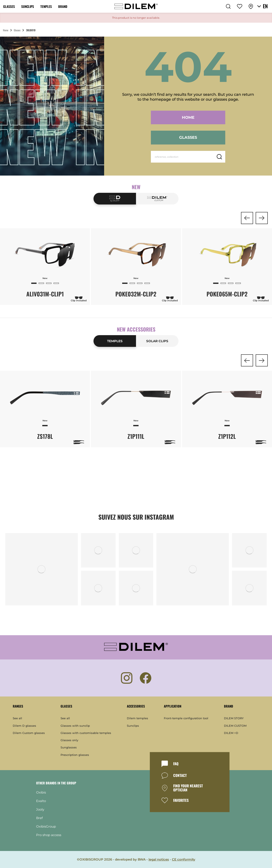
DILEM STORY (234, 718)
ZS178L (45, 436)
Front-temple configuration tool (186, 718)
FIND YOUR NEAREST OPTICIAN (188, 788)
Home (188, 117)
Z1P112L (227, 436)
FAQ (176, 764)
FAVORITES (181, 800)
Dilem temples (137, 718)
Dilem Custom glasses (29, 733)
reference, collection (166, 157)
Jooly (40, 809)
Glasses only (69, 740)
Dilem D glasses (24, 726)
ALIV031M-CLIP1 (45, 294)
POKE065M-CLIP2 (227, 294)
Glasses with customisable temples (86, 733)
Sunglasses (69, 747)
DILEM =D (231, 733)
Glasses (188, 137)
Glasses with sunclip (75, 726)
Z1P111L (136, 436)
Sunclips (133, 726)
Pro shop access (49, 835)
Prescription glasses (75, 755)
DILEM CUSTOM (235, 726)
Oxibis (41, 792)
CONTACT (180, 776)
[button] (247, 218)
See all (17, 718)
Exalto (41, 801)
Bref (39, 818)
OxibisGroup (46, 826)
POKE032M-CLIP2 (136, 294)
